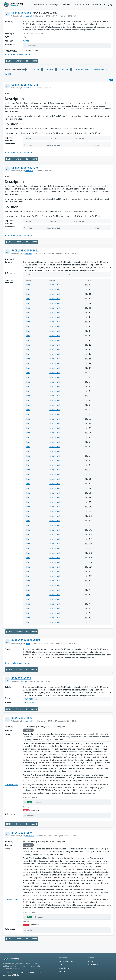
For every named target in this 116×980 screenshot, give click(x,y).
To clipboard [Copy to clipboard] (31, 61)
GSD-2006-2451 (21, 678)
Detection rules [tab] (101, 69)
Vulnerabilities (38, 4)
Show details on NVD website (17, 54)
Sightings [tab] (67, 69)
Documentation (66, 961)
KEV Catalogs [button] (52, 4)
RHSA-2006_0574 (22, 833)
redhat (26, 41)
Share (20, 61)
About (102, 4)
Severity (9, 33)
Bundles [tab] (52, 69)
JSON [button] (10, 61)
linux (28, 285)
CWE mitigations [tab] (83, 69)
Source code (94, 965)
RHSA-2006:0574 (22, 718)
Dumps (62, 972)
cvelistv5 (29, 16)
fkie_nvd (28, 254)
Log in (95, 4)
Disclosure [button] (76, 4)
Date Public (11, 51)
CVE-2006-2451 (22, 13)
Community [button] (65, 4)
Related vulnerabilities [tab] (16, 69)
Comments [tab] (37, 69)
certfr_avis (29, 88)
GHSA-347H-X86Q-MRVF (26, 640)
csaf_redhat (30, 721)
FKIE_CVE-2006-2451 (25, 251)
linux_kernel (55, 285)
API (61, 965)
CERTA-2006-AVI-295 (25, 85)
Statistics (87, 4)
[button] (108, 4)
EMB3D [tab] (8, 74)
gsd (27, 681)
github (28, 644)
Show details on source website (18, 152)
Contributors (65, 968)
